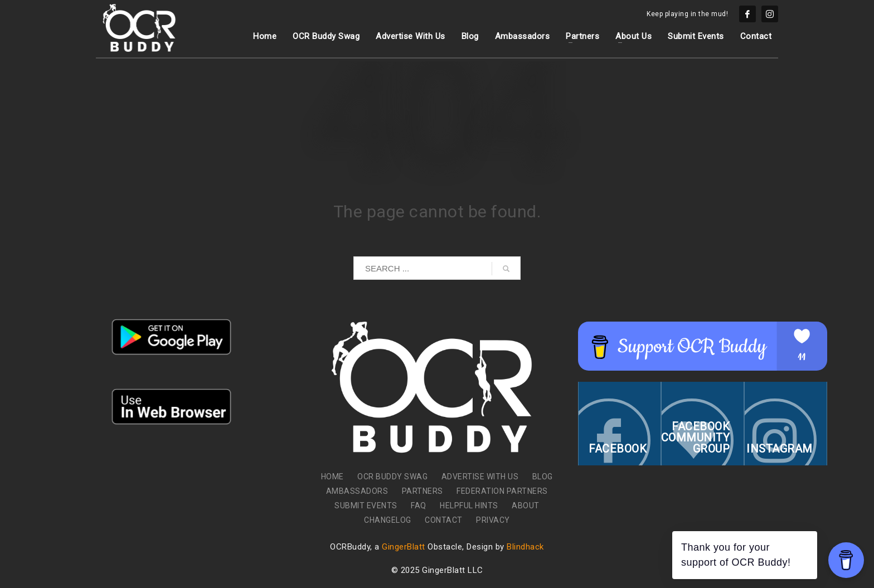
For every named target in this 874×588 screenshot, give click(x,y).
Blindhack (525, 547)
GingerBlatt (404, 547)
